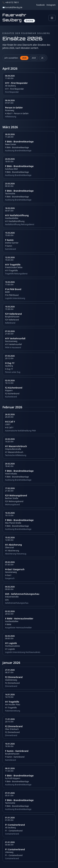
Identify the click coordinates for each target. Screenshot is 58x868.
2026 (24, 58)
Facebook (41, 5)
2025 (34, 58)
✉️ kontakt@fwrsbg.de (12, 7)
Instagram (51, 5)
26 (42, 58)
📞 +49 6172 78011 (11, 2)
